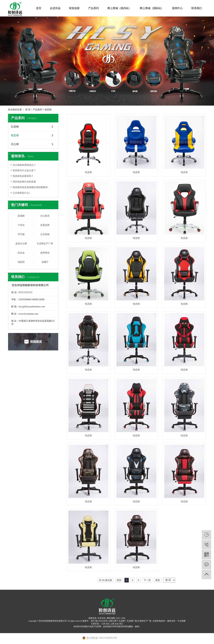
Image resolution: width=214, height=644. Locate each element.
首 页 (28, 110)
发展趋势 (45, 225)
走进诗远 (55, 8)
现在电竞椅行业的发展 (24, 182)
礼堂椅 (15, 127)
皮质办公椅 (21, 244)
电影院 (21, 262)
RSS (118, 618)
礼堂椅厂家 (132, 621)
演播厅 (45, 262)
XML (124, 618)
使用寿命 (45, 253)
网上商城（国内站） (119, 8)
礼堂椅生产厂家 (45, 244)
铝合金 (21, 253)
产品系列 (94, 8)
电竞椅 (48, 110)
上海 (112, 624)
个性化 (21, 225)
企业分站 (102, 618)
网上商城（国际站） (152, 8)
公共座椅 (45, 234)
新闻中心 (177, 8)
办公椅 (15, 144)
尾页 (158, 580)
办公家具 (45, 216)
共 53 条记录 (106, 580)
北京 (117, 624)
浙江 (121, 624)
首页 (39, 8)
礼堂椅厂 (123, 621)
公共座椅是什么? (21, 193)
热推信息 (92, 618)
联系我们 (197, 8)
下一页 (147, 580)
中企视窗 (181, 621)
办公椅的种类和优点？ (24, 165)
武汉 (108, 624)
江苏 (103, 624)
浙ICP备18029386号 (99, 621)
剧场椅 (21, 216)
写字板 (21, 234)
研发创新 (74, 8)
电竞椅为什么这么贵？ (24, 170)
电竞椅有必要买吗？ (23, 176)
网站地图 (111, 618)
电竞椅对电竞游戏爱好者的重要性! (30, 187)
